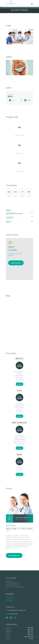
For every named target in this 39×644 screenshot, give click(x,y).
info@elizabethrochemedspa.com (17, 610)
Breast (20, 358)
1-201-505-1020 (13, 614)
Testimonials (9, 599)
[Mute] (26, 101)
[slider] (18, 100)
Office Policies (10, 597)
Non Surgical (19, 423)
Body (19, 455)
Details (19, 384)
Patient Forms (10, 601)
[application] (19, 100)
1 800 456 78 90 (21, 519)
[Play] (10, 101)
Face (20, 391)
